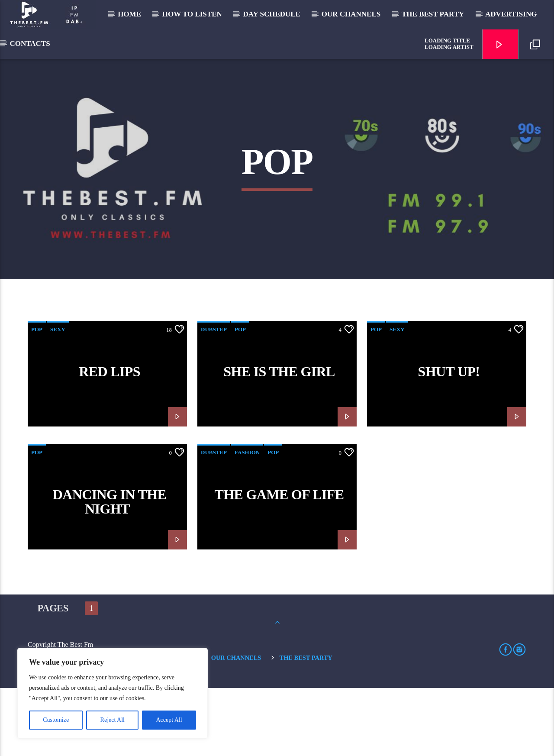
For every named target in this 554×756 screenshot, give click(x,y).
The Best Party (433, 14)
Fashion (247, 520)
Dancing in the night (110, 569)
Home (129, 14)
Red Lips (110, 439)
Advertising (511, 14)
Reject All (113, 720)
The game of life (279, 562)
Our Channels (351, 14)
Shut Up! (449, 439)
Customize (56, 720)
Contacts (30, 44)
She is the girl (279, 439)
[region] (113, 693)
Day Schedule (272, 14)
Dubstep (214, 397)
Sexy (58, 397)
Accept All (169, 720)
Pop (37, 397)
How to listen (192, 14)
